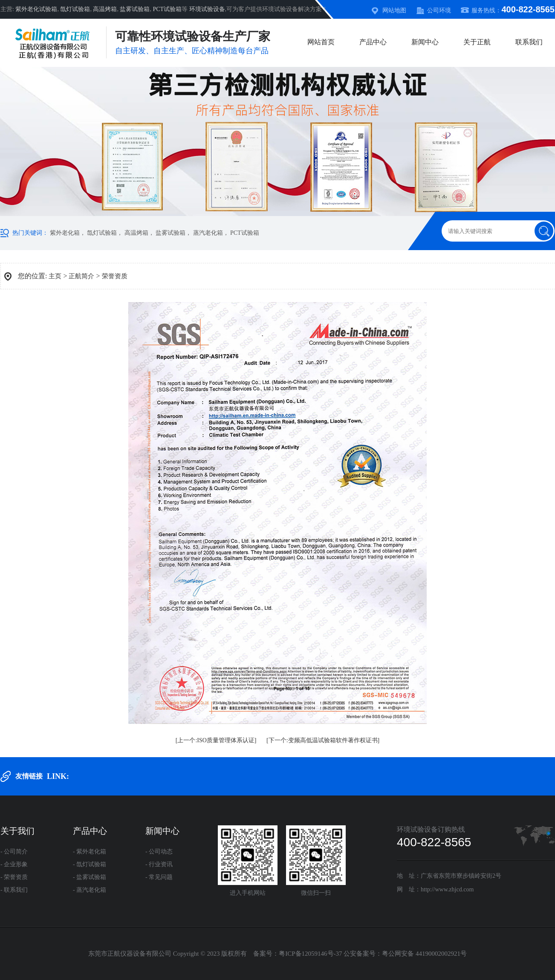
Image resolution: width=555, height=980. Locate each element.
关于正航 (477, 42)
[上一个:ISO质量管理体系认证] (216, 740)
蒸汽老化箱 (208, 233)
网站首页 (321, 42)
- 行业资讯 (159, 864)
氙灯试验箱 (75, 9)
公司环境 (439, 10)
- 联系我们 (14, 890)
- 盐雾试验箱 (90, 877)
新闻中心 (425, 42)
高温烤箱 (105, 9)
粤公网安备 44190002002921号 (424, 954)
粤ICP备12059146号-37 (310, 954)
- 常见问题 (159, 877)
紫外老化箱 (65, 233)
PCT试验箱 (167, 9)
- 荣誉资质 (14, 877)
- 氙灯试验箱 (90, 864)
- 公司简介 (14, 852)
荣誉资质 (115, 276)
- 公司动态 (159, 852)
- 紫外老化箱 (90, 852)
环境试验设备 (207, 9)
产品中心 (373, 42)
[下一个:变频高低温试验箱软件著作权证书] (323, 740)
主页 (55, 276)
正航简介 (81, 276)
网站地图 (394, 10)
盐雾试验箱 (135, 9)
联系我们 (529, 42)
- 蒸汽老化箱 (90, 890)
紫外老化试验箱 (36, 9)
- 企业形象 (14, 864)
